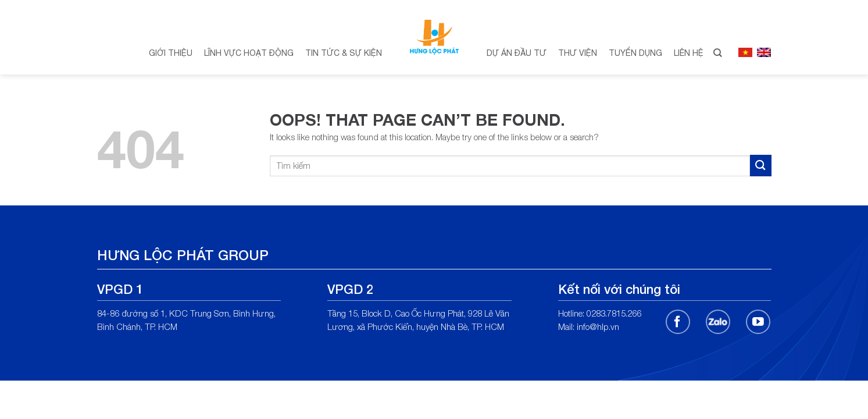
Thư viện (578, 53)
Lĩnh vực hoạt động (249, 53)
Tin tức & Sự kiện (344, 53)
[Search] (717, 53)
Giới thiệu (171, 53)
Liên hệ (689, 53)
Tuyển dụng (635, 53)
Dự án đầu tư (517, 53)
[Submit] (761, 166)
